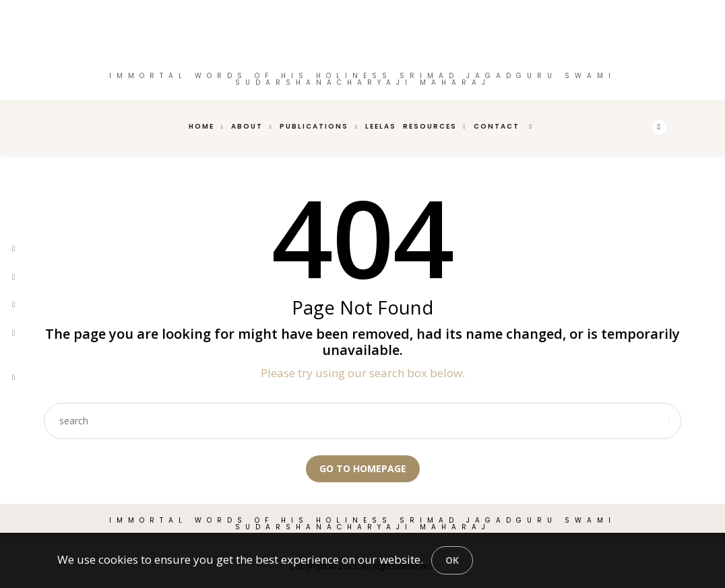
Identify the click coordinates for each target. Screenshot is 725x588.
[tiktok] (13, 378)
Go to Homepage (363, 468)
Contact (497, 126)
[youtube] (13, 355)
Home (201, 126)
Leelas (381, 126)
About (247, 126)
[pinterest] (13, 305)
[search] (532, 127)
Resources (430, 126)
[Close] (452, 560)
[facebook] (13, 249)
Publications (314, 126)
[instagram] (13, 333)
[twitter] (13, 277)
